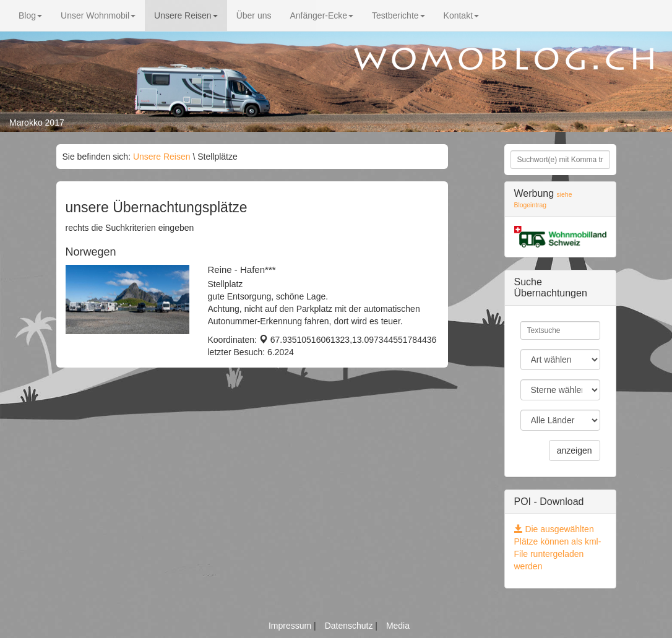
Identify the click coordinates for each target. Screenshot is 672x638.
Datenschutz (350, 626)
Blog (30, 15)
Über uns (254, 15)
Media (398, 626)
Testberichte (398, 15)
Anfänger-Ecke (321, 15)
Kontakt (461, 15)
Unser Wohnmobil (98, 15)
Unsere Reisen (186, 15)
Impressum (291, 626)
